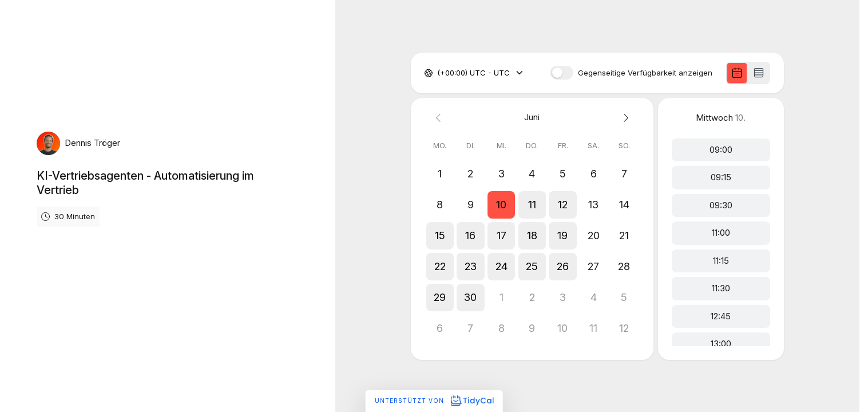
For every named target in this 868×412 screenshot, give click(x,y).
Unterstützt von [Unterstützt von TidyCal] (434, 401)
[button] (501, 205)
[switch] (562, 73)
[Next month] (624, 118)
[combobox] (438, 73)
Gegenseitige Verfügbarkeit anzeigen (645, 73)
